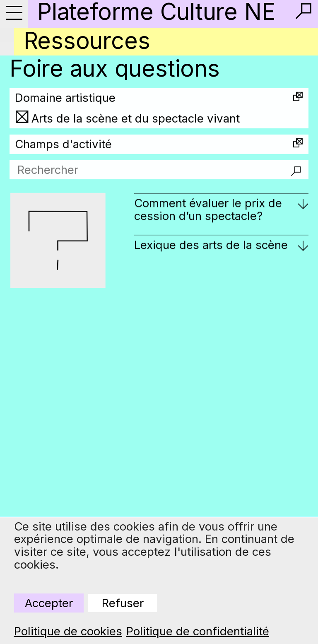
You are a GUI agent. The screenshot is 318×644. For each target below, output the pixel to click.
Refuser (123, 603)
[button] (304, 11)
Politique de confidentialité (198, 631)
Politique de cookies (68, 631)
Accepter (49, 603)
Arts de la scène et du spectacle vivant (136, 124)
